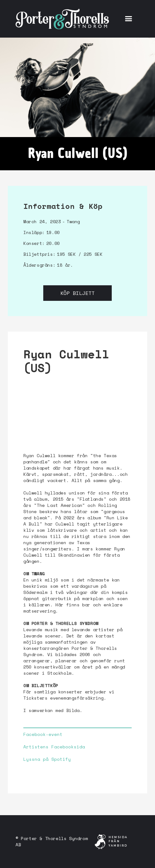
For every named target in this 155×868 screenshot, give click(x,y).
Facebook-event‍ (43, 734)
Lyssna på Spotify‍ (47, 759)
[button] (128, 19)
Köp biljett (77, 293)
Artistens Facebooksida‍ (54, 747)
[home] (62, 19)
